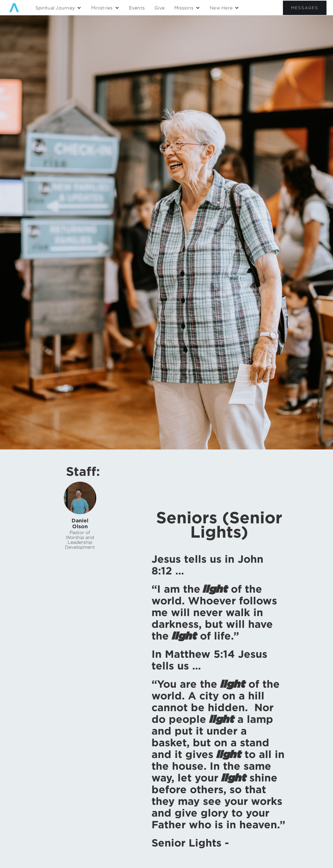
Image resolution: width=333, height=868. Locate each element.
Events (137, 8)
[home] (14, 8)
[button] (58, 8)
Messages (305, 8)
